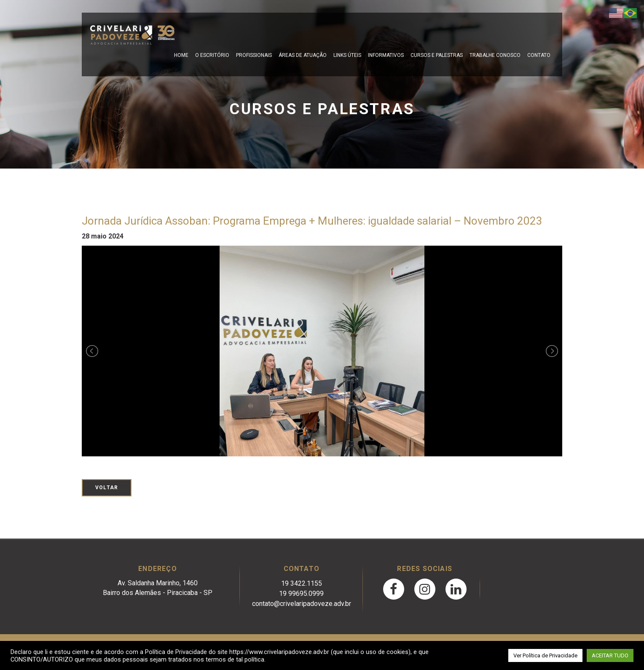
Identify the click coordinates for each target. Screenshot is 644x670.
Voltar (107, 488)
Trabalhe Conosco (495, 55)
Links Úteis (347, 55)
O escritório (212, 55)
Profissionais (254, 55)
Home (181, 55)
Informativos (386, 55)
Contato (539, 55)
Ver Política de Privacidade (545, 655)
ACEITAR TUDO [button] (610, 655)
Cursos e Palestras (437, 55)
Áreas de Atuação (303, 55)
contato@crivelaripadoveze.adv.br (302, 604)
